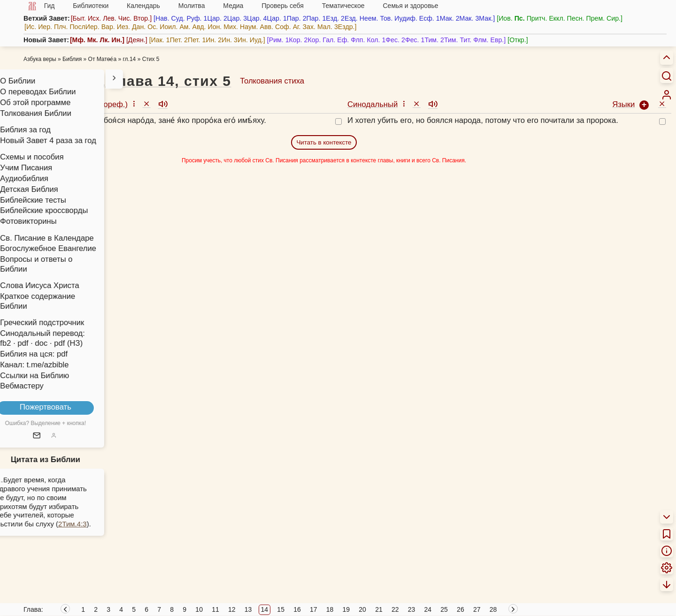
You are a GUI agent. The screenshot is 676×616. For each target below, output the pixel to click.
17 (314, 609)
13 (248, 609)
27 (477, 609)
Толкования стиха (272, 81)
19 (346, 609)
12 (232, 609)
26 (461, 609)
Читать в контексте (324, 142)
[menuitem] (667, 95)
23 (412, 609)
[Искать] (667, 76)
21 (379, 609)
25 (444, 609)
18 (330, 609)
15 (281, 609)
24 (428, 609)
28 (493, 609)
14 (265, 609)
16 (297, 609)
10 (199, 609)
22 (395, 609)
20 (362, 609)
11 (215, 609)
